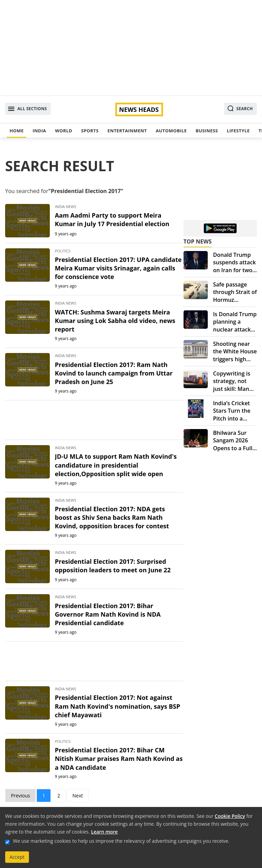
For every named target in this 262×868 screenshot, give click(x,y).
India (39, 131)
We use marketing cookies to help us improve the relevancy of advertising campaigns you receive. (121, 841)
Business (207, 131)
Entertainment (127, 131)
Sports (90, 131)
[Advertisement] (131, 48)
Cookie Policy (230, 816)
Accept (17, 857)
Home (17, 131)
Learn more (104, 832)
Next (78, 796)
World (63, 131)
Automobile (171, 131)
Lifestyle (238, 131)
